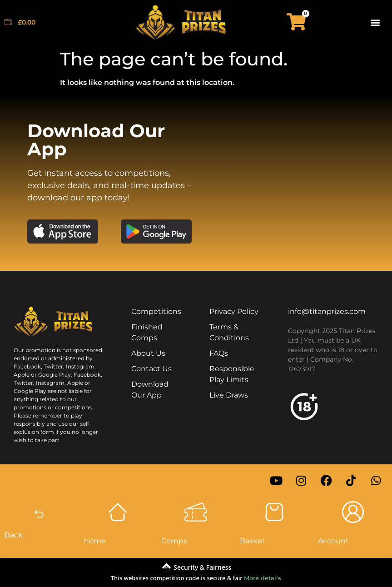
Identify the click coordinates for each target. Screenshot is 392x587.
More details (263, 578)
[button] (375, 22)
